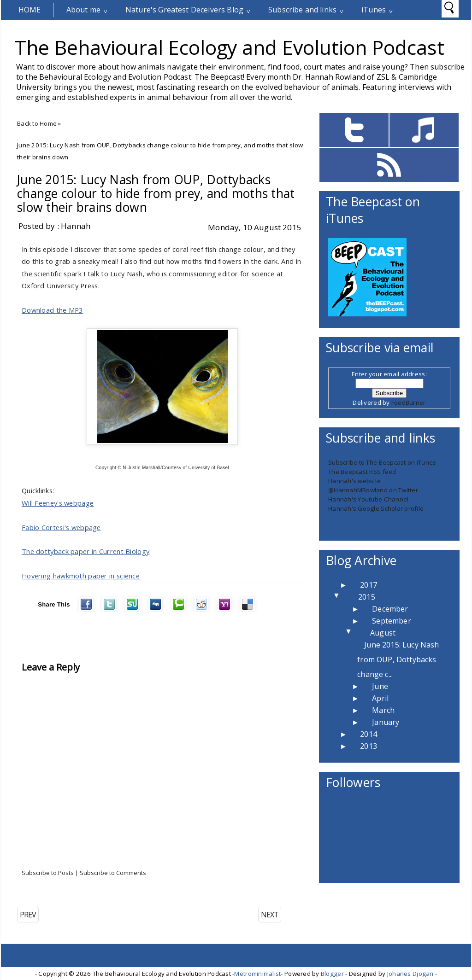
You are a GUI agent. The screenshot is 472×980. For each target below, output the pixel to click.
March (383, 710)
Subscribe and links (302, 10)
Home (30, 10)
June (380, 686)
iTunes (374, 10)
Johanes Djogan (410, 974)
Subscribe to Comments (113, 873)
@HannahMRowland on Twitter (373, 490)
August (383, 633)
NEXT (270, 915)
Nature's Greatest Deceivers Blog (184, 10)
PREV (28, 915)
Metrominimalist (257, 974)
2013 (369, 746)
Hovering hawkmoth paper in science (81, 576)
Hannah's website (354, 481)
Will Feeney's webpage (58, 503)
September (391, 621)
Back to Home (37, 123)
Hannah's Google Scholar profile (376, 508)
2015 (367, 597)
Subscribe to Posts (48, 873)
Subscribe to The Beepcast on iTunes (382, 462)
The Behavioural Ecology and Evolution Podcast (230, 47)
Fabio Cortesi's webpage (61, 527)
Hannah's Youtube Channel (368, 499)
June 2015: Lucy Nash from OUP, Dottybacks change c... (398, 659)
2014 (369, 734)
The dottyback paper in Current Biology (86, 551)
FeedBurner (409, 402)
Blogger (332, 974)
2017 (369, 585)
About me (83, 10)
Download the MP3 (52, 310)
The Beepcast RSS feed (362, 472)
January (386, 722)
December (390, 609)
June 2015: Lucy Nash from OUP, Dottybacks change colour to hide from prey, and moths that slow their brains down (156, 193)
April (380, 698)
